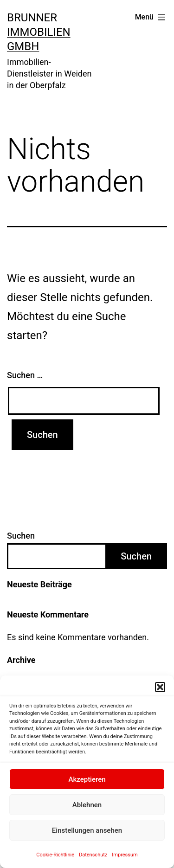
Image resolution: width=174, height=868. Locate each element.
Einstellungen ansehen (87, 830)
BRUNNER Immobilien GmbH (39, 32)
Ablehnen (87, 805)
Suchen (21, 536)
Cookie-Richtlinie (55, 855)
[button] (160, 687)
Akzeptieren (87, 779)
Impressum (125, 855)
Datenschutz (93, 855)
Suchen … (25, 375)
